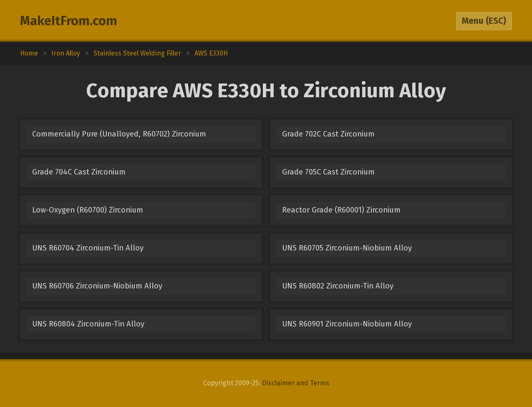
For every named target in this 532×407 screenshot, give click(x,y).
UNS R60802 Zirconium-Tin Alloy (338, 286)
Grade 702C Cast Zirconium (328, 134)
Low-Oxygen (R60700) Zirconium (88, 210)
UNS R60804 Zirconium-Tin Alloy (88, 324)
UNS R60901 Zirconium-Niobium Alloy (347, 324)
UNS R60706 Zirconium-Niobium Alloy (97, 286)
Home (29, 53)
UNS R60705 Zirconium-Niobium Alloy (347, 248)
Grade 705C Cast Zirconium (328, 172)
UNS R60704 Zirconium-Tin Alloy (88, 248)
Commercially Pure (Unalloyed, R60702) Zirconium (119, 134)
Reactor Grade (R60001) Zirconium (341, 210)
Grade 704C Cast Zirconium (79, 172)
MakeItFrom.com (69, 21)
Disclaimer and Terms (296, 383)
